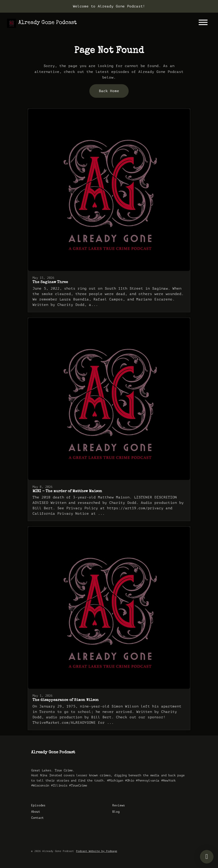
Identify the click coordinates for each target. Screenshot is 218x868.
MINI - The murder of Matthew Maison (67, 491)
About (36, 812)
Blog (116, 812)
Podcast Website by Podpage (97, 851)
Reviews (119, 805)
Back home (109, 91)
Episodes (38, 805)
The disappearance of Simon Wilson (66, 700)
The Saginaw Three (50, 282)
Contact (37, 818)
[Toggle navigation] (203, 23)
